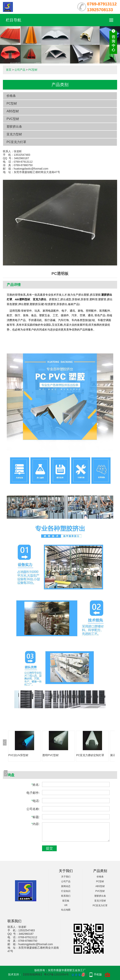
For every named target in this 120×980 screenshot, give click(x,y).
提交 (49, 848)
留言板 (66, 901)
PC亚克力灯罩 (16, 142)
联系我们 (66, 896)
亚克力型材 (14, 134)
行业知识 (66, 891)
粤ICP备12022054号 (56, 974)
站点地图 (66, 910)
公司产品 (20, 70)
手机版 (98, 974)
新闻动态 (66, 886)
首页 (9, 70)
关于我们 (66, 877)
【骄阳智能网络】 (32, 974)
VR (66, 905)
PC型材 (33, 70)
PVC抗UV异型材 (18, 755)
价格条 (11, 96)
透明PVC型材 (50, 755)
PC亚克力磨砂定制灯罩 (90, 755)
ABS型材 (13, 111)
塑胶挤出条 (14, 127)
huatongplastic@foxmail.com (31, 169)
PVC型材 (13, 119)
